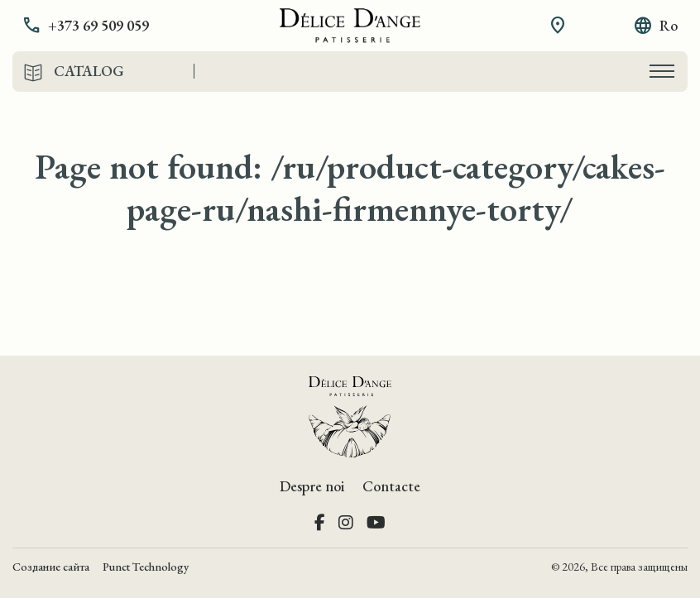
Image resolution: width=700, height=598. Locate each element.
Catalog (89, 71)
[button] (98, 26)
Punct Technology (146, 567)
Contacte (391, 486)
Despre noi (312, 486)
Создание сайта (51, 567)
